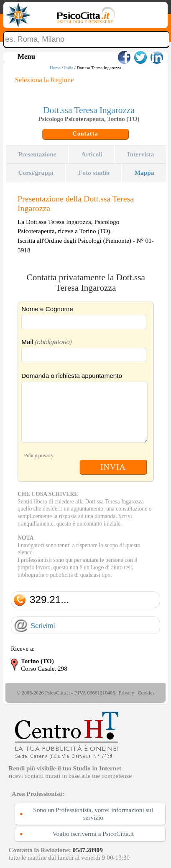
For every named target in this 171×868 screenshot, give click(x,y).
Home (55, 68)
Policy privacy (39, 455)
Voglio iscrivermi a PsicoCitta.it (93, 834)
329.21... (50, 600)
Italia (69, 68)
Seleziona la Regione (45, 80)
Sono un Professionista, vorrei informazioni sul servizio (93, 814)
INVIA (113, 467)
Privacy (126, 693)
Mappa (144, 172)
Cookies (146, 693)
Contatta (85, 134)
